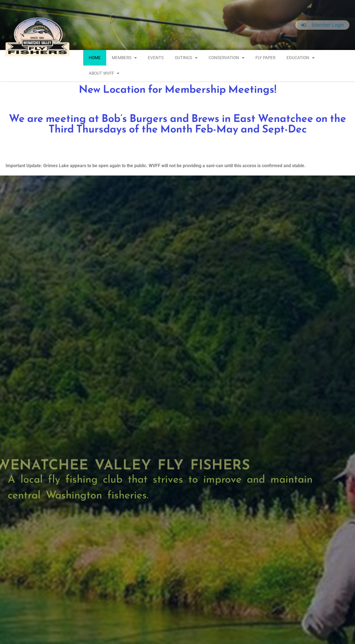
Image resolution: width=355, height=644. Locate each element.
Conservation (226, 58)
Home (95, 58)
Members (124, 58)
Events (156, 58)
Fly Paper (265, 58)
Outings (186, 58)
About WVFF (104, 73)
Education (301, 58)
